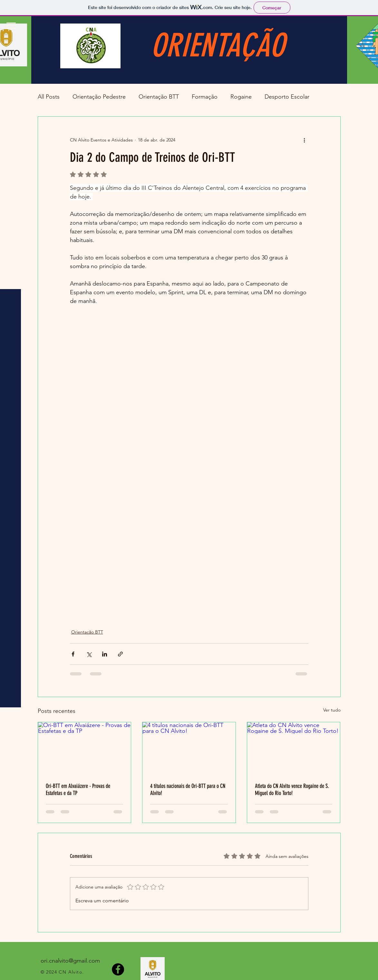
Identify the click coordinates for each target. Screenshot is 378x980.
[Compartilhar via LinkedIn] (105, 654)
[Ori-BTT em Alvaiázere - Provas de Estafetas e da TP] (85, 748)
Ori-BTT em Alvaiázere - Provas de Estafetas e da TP (78, 790)
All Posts (49, 97)
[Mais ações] (305, 140)
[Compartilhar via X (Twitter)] (89, 654)
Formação (205, 97)
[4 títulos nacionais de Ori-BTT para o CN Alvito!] (189, 748)
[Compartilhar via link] (120, 654)
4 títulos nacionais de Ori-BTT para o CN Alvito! (188, 790)
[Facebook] (118, 969)
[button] (11, 26)
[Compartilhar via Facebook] (73, 654)
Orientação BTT (159, 97)
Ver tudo (332, 710)
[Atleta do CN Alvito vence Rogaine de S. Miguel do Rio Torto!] (294, 748)
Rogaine (241, 97)
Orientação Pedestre (99, 97)
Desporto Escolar (287, 97)
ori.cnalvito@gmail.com (70, 961)
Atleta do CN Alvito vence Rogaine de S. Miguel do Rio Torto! (292, 790)
